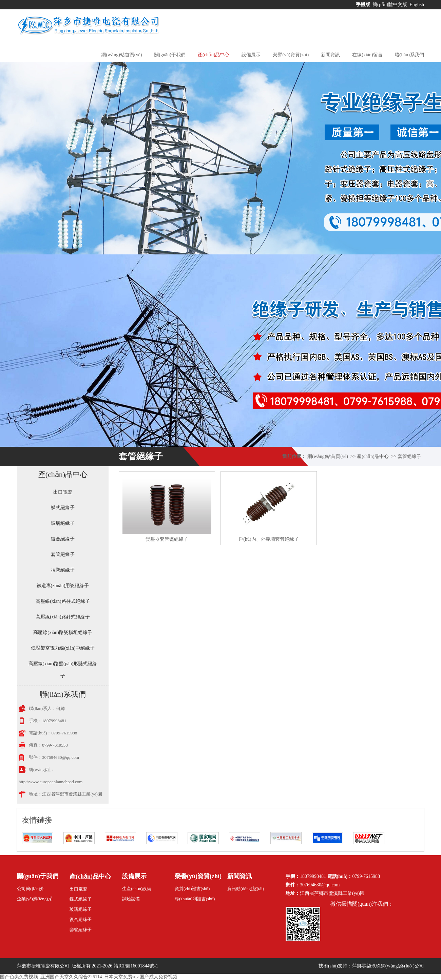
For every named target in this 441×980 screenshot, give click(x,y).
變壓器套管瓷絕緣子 (167, 539)
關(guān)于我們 (170, 55)
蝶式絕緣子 (63, 508)
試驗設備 (131, 899)
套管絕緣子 (409, 456)
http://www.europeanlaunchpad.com (51, 782)
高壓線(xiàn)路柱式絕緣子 (63, 601)
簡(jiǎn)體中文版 (390, 5)
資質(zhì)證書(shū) (192, 889)
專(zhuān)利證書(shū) (195, 899)
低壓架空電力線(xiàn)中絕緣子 (63, 648)
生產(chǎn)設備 (137, 889)
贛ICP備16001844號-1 (136, 966)
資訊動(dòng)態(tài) (246, 889)
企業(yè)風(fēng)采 (35, 899)
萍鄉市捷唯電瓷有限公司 (44, 966)
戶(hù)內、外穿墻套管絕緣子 (269, 539)
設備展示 (251, 55)
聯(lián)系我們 (409, 55)
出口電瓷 (63, 492)
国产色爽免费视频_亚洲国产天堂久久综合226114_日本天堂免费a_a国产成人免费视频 (89, 977)
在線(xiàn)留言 (367, 55)
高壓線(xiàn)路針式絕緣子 (63, 617)
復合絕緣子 (63, 539)
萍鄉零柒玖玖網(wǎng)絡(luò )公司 (388, 966)
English (417, 5)
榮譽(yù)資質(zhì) (291, 55)
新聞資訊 (330, 55)
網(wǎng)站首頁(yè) (121, 55)
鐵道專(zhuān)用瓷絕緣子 (63, 586)
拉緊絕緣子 (63, 570)
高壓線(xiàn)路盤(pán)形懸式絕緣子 (63, 670)
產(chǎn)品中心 (214, 55)
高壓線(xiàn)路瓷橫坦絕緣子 (63, 632)
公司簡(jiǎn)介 (31, 889)
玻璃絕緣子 (63, 523)
